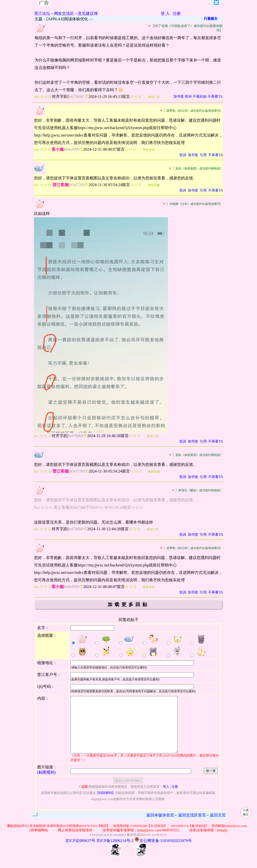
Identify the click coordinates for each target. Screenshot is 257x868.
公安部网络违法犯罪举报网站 (30, 841)
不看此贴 (200, 97)
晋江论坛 (42, 14)
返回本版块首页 (160, 826)
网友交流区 (64, 14)
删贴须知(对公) (18, 837)
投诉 (188, 97)
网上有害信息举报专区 (79, 841)
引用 (203, 155)
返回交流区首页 (192, 826)
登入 (166, 798)
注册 (177, 14)
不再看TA (215, 97)
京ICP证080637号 (80, 852)
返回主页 (218, 826)
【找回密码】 (105, 804)
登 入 (165, 14)
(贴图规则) (47, 783)
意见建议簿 (88, 14)
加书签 (179, 97)
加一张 (211, 782)
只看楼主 (211, 19)
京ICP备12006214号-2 (115, 852)
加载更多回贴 (128, 604)
